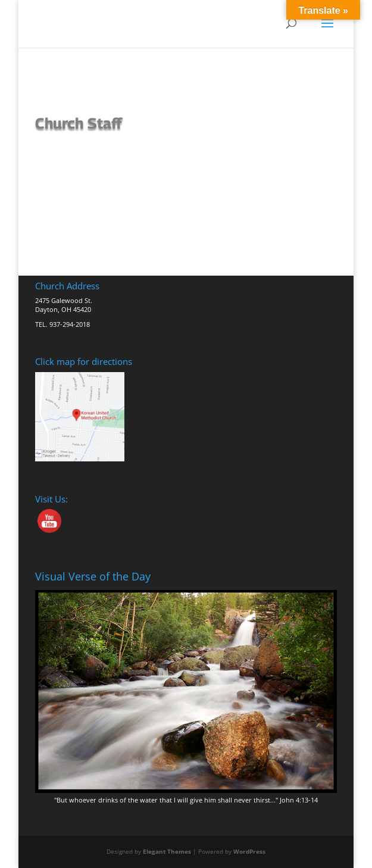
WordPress (249, 851)
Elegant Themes (167, 851)
